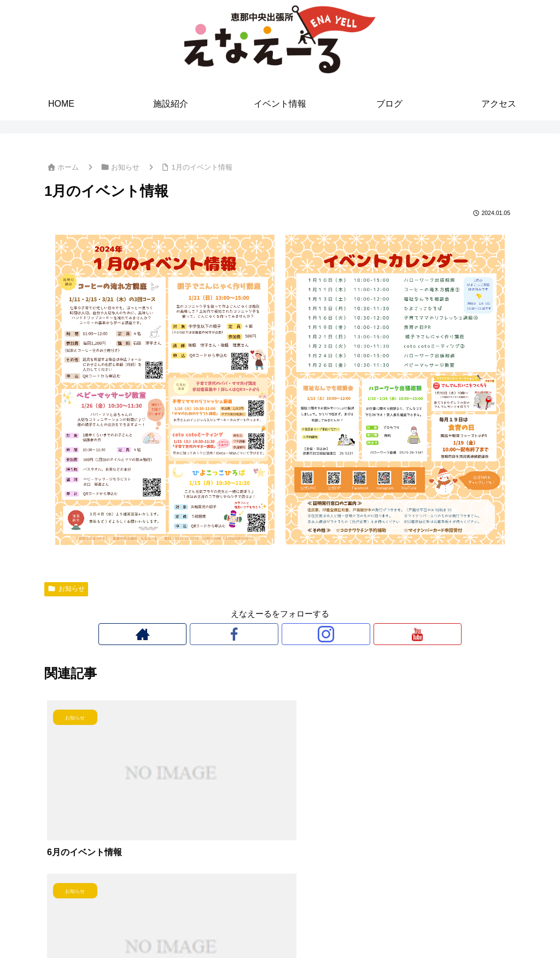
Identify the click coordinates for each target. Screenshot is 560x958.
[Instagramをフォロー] (293, 634)
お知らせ (66, 589)
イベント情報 (280, 924)
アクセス (364, 924)
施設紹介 (230, 924)
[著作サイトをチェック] (242, 634)
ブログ (326, 924)
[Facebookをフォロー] (267, 634)
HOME (192, 924)
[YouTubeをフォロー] (318, 634)
